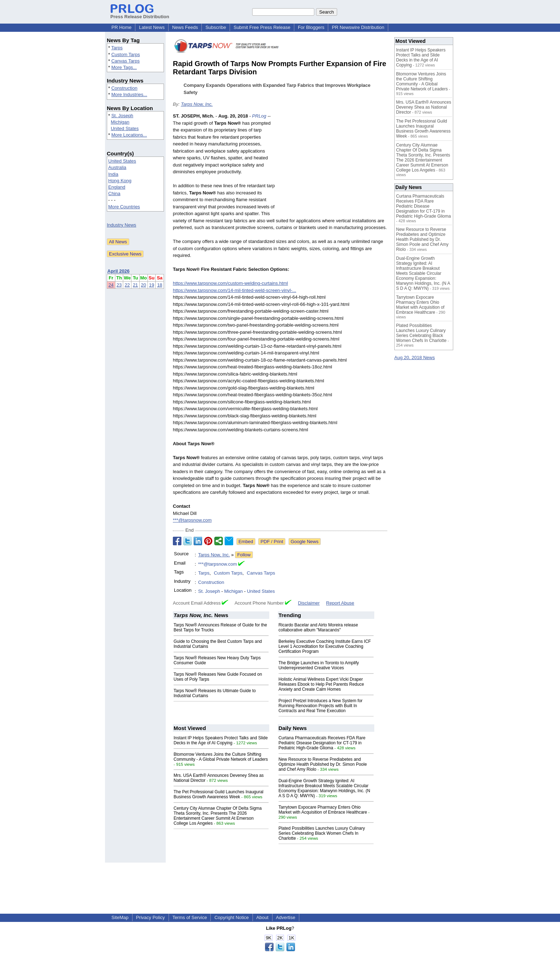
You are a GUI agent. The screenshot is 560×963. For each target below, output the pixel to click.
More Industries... (129, 95)
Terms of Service (190, 917)
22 (127, 285)
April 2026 (119, 271)
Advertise (286, 917)
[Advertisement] (334, 165)
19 (151, 285)
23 (119, 285)
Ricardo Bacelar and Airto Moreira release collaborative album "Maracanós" (318, 627)
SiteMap (120, 917)
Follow (244, 555)
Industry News (121, 225)
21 (135, 285)
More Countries (124, 207)
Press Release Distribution (140, 14)
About (262, 917)
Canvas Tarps (126, 61)
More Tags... (124, 67)
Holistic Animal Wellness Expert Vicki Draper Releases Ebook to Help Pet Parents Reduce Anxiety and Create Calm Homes (321, 684)
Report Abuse (340, 603)
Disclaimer (309, 603)
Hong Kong (120, 181)
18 (160, 285)
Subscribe (216, 27)
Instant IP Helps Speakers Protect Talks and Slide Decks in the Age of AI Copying (221, 740)
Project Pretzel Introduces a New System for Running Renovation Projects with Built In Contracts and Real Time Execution (321, 706)
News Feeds (185, 27)
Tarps (117, 48)
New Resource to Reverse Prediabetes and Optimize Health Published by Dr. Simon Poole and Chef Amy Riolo (323, 764)
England (117, 187)
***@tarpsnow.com (192, 520)
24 (111, 285)
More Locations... (129, 135)
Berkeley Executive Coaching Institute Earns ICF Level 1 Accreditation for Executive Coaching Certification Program (325, 646)
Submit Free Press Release (262, 27)
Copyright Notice (231, 917)
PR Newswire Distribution (358, 27)
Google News (305, 542)
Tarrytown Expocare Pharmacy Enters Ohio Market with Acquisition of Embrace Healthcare (323, 810)
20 (144, 285)
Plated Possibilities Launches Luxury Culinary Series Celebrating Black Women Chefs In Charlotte (322, 833)
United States (125, 128)
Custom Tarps (126, 54)
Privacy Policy (151, 917)
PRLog (259, 116)
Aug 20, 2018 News (414, 358)
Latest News (152, 27)
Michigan (120, 122)
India (113, 174)
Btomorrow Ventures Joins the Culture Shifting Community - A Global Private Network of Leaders (221, 757)
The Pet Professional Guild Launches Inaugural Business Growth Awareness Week (219, 794)
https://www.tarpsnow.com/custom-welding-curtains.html (230, 283)
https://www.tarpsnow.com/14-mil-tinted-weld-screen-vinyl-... (234, 290)
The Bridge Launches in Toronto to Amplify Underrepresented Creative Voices (319, 665)
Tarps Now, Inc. (197, 104)
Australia (117, 167)
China (114, 193)
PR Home (121, 27)
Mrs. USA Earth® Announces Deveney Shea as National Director (424, 107)
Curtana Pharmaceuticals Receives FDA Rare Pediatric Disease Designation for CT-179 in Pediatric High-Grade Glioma (322, 743)
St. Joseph (122, 116)
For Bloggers (311, 27)
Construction (124, 88)
